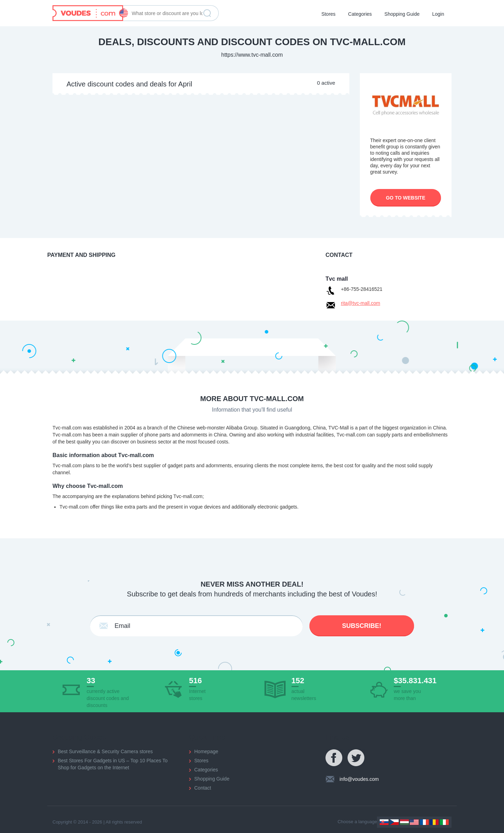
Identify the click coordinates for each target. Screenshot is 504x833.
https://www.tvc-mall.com (252, 55)
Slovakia (384, 822)
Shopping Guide (402, 14)
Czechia (394, 822)
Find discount (207, 13)
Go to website (405, 198)
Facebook (334, 758)
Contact (203, 788)
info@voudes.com (359, 779)
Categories (360, 14)
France (424, 822)
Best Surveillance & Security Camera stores (105, 751)
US (414, 822)
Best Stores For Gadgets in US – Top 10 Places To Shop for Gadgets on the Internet (113, 764)
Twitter (356, 758)
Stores (328, 14)
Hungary (404, 822)
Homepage (206, 751)
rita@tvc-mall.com (360, 303)
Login (438, 14)
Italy (444, 822)
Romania (434, 822)
